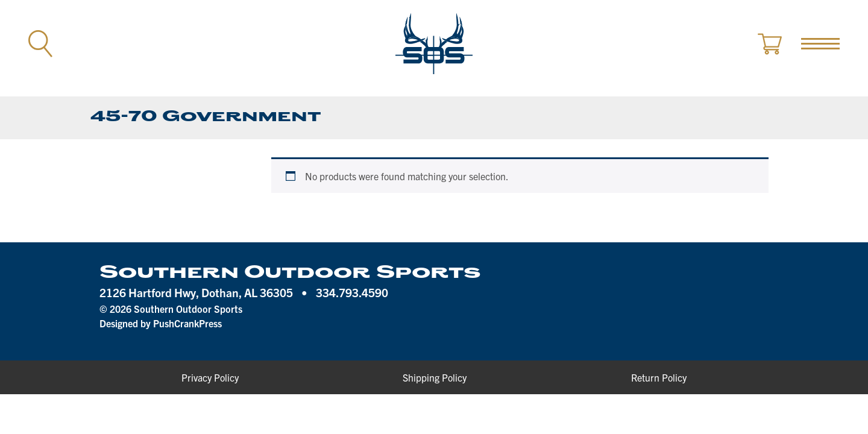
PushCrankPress (187, 323)
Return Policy (659, 377)
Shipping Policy (435, 377)
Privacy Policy (210, 377)
